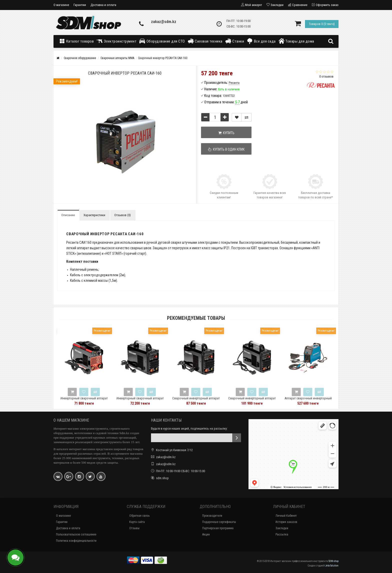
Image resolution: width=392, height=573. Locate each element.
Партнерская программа (218, 528)
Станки (235, 41)
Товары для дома (296, 41)
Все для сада (261, 41)
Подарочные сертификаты (219, 522)
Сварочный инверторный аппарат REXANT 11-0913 (261, 400)
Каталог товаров (77, 41)
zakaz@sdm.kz (164, 22)
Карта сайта (137, 522)
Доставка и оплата (103, 5)
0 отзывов (326, 76)
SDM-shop (333, 561)
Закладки (282, 528)
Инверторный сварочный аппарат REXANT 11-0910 (149, 400)
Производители (212, 516)
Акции (206, 534)
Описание (68, 215)
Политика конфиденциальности (76, 541)
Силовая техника (205, 41)
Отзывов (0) (122, 215)
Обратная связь (139, 516)
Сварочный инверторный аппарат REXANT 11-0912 (205, 400)
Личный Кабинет (286, 516)
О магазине (61, 5)
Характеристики (94, 215)
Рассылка (282, 534)
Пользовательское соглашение (76, 534)
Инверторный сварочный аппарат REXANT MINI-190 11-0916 (93, 400)
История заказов (286, 522)
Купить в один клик (226, 149)
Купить (226, 133)
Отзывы (134, 528)
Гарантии (80, 5)
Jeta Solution (332, 566)
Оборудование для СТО (162, 41)
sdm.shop (162, 478)
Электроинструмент (116, 41)
